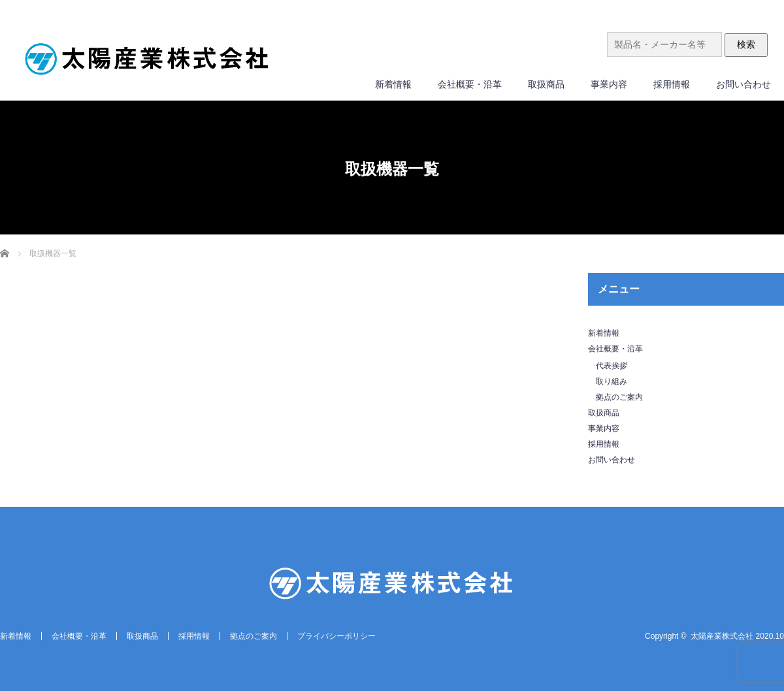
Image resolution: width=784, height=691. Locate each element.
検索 (746, 44)
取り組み (612, 381)
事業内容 (609, 84)
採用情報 (672, 84)
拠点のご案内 (619, 397)
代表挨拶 (612, 366)
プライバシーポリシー (336, 636)
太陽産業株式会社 (722, 636)
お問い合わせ (743, 84)
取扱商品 (546, 84)
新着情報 (393, 84)
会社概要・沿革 (470, 84)
